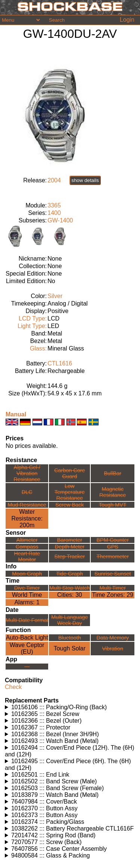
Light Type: (32, 326)
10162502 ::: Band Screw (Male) (54, 781)
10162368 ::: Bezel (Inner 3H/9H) (55, 734)
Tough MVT (113, 505)
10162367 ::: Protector (41, 727)
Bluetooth (70, 638)
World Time (27, 595)
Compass (27, 547)
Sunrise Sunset (113, 574)
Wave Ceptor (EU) (27, 648)
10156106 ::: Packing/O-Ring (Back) (59, 707)
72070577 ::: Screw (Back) (46, 842)
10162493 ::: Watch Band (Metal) (55, 741)
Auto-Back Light (27, 638)
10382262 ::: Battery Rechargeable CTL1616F (72, 828)
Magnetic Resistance (113, 492)
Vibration (113, 649)
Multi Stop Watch (69, 588)
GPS (113, 547)
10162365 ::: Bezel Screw (45, 714)
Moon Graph (27, 574)
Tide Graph (70, 574)
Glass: (38, 348)
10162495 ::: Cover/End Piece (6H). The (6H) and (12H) (68, 764)
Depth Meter (70, 547)
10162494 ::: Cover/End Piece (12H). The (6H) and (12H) (70, 751)
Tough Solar (70, 648)
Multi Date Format (27, 620)
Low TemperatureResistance (70, 492)
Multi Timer (113, 588)
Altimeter (27, 540)
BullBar (113, 473)
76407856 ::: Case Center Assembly (59, 849)
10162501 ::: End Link (40, 775)
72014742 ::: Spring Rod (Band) (53, 835)
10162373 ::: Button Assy (44, 815)
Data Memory (113, 638)
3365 (54, 205)
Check (13, 687)
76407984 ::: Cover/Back (44, 802)
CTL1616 (60, 363)
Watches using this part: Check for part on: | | (70, 707)
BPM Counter (113, 540)
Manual (16, 414)
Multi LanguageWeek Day (69, 620)
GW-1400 (60, 220)
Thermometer (113, 556)
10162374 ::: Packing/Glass (48, 822)
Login (127, 20)
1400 (54, 213)
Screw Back (69, 505)
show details (85, 180)
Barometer (70, 540)
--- (27, 667)
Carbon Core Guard (69, 473)
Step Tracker (70, 556)
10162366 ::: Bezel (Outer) (46, 721)
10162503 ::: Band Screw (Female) (57, 788)
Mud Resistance (27, 505)
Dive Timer (27, 588)
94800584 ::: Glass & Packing (51, 855)
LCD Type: (33, 318)
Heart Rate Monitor (27, 556)
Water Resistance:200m (27, 518)
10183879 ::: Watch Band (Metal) (55, 795)
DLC (27, 492)
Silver (55, 296)
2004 (54, 180)
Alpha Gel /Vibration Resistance (27, 473)
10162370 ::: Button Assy (44, 808)
